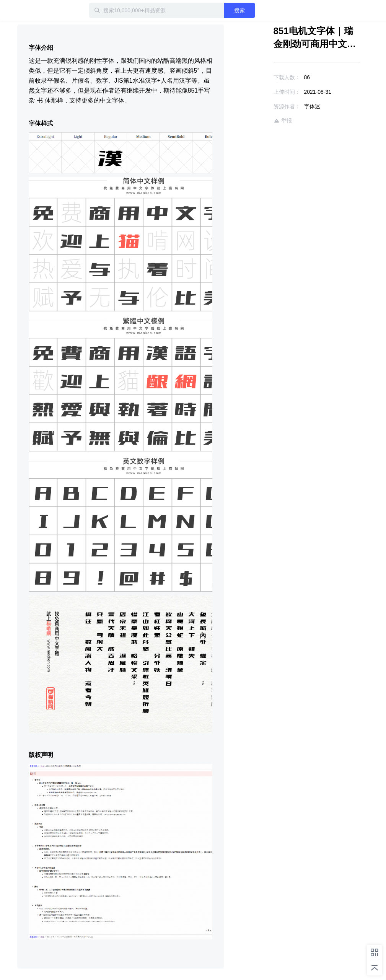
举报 (283, 121)
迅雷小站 (42, 10)
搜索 (239, 10)
